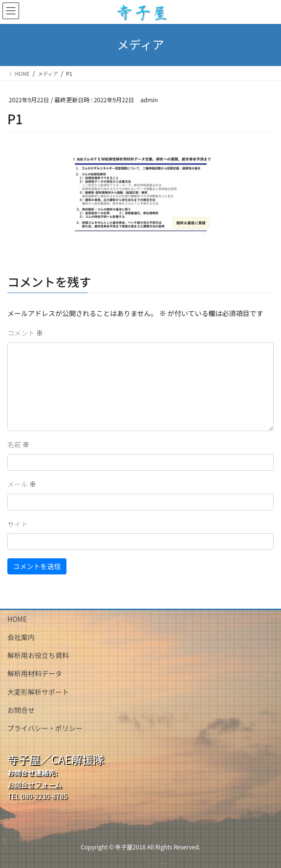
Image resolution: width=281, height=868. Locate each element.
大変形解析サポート (38, 692)
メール (22, 484)
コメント (25, 333)
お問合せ (21, 710)
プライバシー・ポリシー (45, 728)
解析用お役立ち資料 (38, 655)
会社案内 (21, 637)
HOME (17, 619)
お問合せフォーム (35, 784)
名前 (18, 444)
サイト (18, 524)
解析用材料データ (35, 673)
